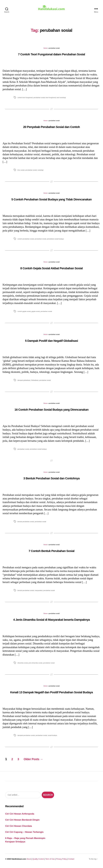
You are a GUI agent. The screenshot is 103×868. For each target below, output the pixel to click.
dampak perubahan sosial (26, 737)
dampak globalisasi (24, 382)
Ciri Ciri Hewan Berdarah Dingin (22, 822)
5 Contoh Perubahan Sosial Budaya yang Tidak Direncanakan (51, 201)
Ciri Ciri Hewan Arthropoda (20, 816)
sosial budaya (52, 737)
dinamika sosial (23, 665)
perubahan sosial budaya (55, 241)
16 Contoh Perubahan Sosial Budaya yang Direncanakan (51, 411)
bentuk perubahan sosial (26, 523)
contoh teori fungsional (25, 99)
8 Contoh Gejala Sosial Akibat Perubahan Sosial (52, 270)
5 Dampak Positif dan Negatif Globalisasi (52, 343)
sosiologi (40, 172)
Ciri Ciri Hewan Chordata (19, 828)
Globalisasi (35, 382)
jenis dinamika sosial (35, 665)
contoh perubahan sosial (26, 241)
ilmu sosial (21, 172)
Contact (71, 861)
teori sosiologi (61, 99)
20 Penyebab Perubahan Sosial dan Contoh (52, 129)
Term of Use (50, 861)
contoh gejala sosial (24, 313)
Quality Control (38, 861)
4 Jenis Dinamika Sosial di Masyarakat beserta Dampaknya (51, 622)
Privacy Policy (61, 861)
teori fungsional (51, 99)
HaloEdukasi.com (19, 861)
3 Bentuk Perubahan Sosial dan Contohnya (52, 480)
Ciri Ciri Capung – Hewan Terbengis (24, 834)
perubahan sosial (39, 99)
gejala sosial (35, 313)
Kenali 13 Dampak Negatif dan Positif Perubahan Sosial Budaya (51, 694)
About (29, 861)
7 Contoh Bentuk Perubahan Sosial (51, 553)
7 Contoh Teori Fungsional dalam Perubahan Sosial (51, 56)
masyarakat (38, 592)
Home (45, 50)
